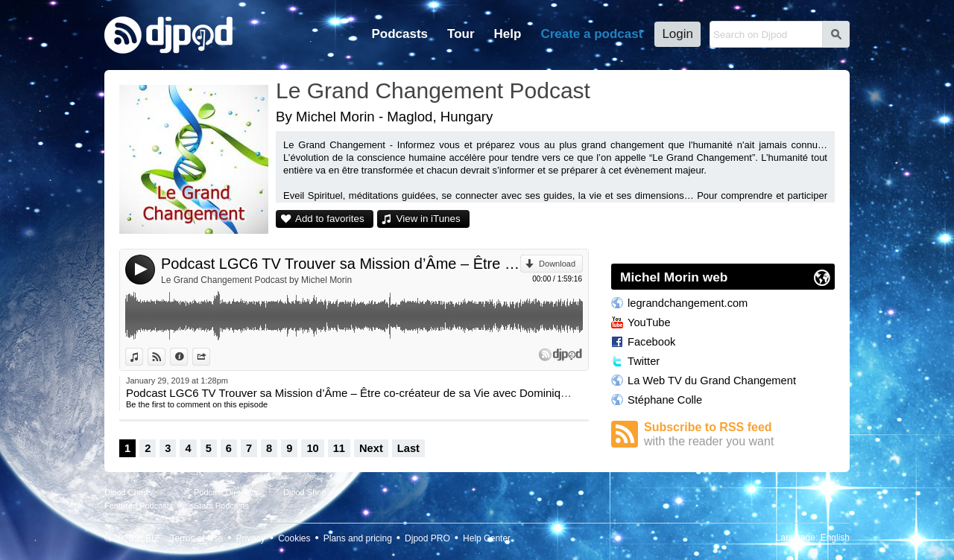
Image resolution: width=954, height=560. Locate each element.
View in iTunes (429, 219)
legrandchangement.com (688, 303)
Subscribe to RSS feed (739, 435)
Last (408, 448)
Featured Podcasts (139, 506)
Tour (461, 34)
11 (339, 448)
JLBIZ (147, 538)
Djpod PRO (427, 538)
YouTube (649, 322)
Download (557, 264)
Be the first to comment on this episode (197, 404)
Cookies (294, 538)
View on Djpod (165, 357)
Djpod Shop (305, 492)
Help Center (487, 538)
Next (371, 448)
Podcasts (399, 34)
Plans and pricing (358, 538)
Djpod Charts (128, 492)
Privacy (251, 538)
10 (312, 448)
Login (677, 34)
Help (508, 34)
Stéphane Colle (665, 400)
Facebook (651, 342)
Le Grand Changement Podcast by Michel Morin (256, 280)
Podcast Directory (226, 492)
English (835, 538)
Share (210, 357)
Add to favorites (330, 219)
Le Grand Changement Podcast (433, 90)
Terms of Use (197, 538)
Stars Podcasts (221, 506)
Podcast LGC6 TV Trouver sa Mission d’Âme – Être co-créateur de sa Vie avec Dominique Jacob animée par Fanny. (341, 264)
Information (187, 357)
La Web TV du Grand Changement (712, 381)
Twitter (644, 361)
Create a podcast (591, 34)
